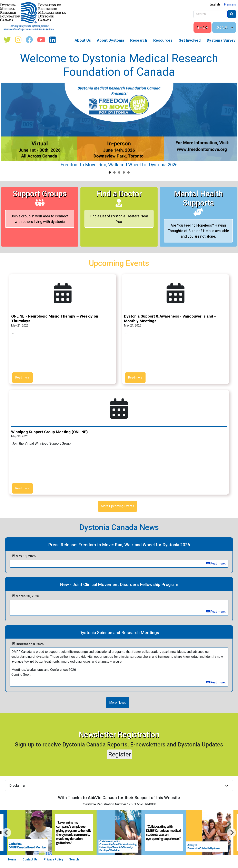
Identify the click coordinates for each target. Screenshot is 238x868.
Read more (22, 378)
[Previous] (231, 833)
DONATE (224, 27)
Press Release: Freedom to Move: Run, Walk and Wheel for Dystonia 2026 (119, 545)
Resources (163, 40)
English (215, 4)
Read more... (216, 563)
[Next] (7, 833)
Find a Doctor (119, 198)
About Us (83, 40)
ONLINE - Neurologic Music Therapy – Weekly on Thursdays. (55, 319)
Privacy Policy (53, 859)
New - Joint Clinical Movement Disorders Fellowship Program (119, 585)
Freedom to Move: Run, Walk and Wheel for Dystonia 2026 (119, 165)
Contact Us (30, 859)
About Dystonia (111, 40)
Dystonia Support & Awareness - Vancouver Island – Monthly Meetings (170, 319)
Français (230, 4)
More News (118, 702)
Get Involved (190, 40)
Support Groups (40, 198)
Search (74, 859)
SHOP (202, 27)
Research (139, 40)
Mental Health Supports (198, 203)
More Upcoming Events (117, 506)
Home (12, 859)
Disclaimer (17, 786)
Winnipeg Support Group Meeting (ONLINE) (49, 432)
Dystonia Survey (221, 40)
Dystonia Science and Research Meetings (119, 633)
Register (120, 754)
